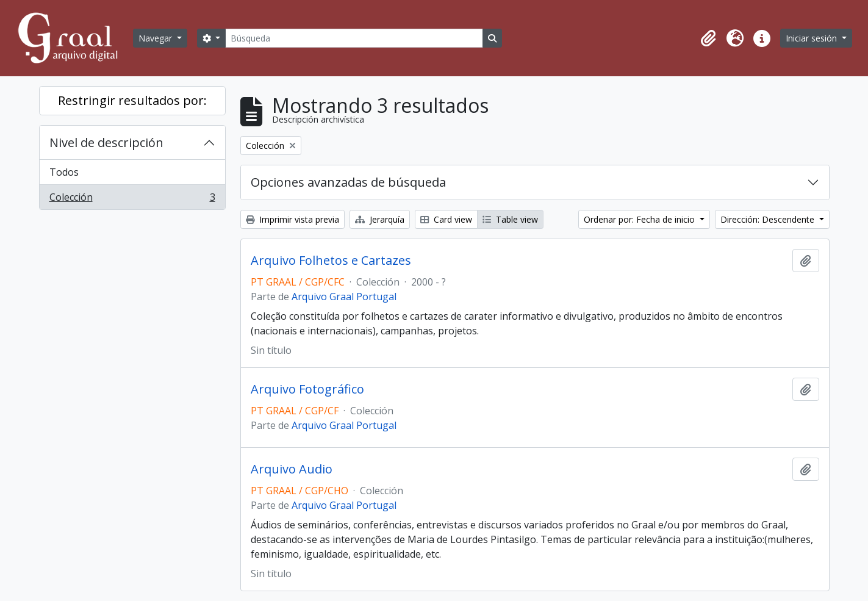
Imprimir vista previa (292, 219)
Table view (510, 219)
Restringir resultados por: (132, 100)
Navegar (156, 38)
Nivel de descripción (106, 142)
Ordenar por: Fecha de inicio (640, 219)
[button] (708, 38)
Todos (64, 172)
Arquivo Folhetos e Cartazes (331, 261)
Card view (446, 219)
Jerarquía (380, 219)
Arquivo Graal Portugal (344, 297)
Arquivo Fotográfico (307, 389)
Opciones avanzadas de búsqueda (348, 182)
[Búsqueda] (354, 38)
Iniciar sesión (812, 38)
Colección (132, 200)
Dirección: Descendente (769, 219)
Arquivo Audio (292, 469)
